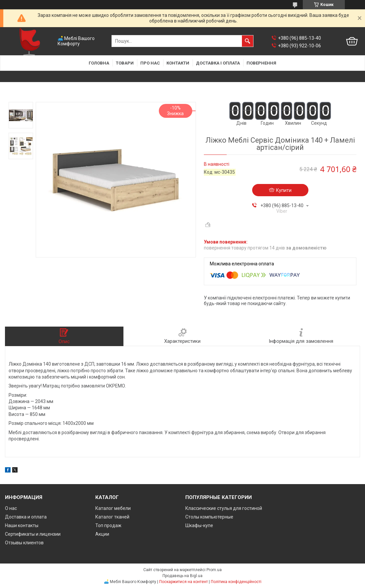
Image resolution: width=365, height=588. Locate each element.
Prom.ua (214, 570)
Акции (102, 534)
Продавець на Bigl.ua (182, 576)
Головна (99, 63)
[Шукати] (248, 41)
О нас (11, 508)
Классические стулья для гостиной (224, 508)
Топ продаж (108, 525)
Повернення (261, 63)
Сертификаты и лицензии (33, 534)
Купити (284, 190)
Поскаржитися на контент (183, 582)
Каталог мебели (113, 508)
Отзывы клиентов (24, 543)
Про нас (150, 63)
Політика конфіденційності (236, 582)
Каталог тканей (112, 517)
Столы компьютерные (209, 517)
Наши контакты (22, 525)
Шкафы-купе (199, 525)
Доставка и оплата (26, 517)
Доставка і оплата (218, 63)
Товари (125, 63)
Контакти (178, 63)
